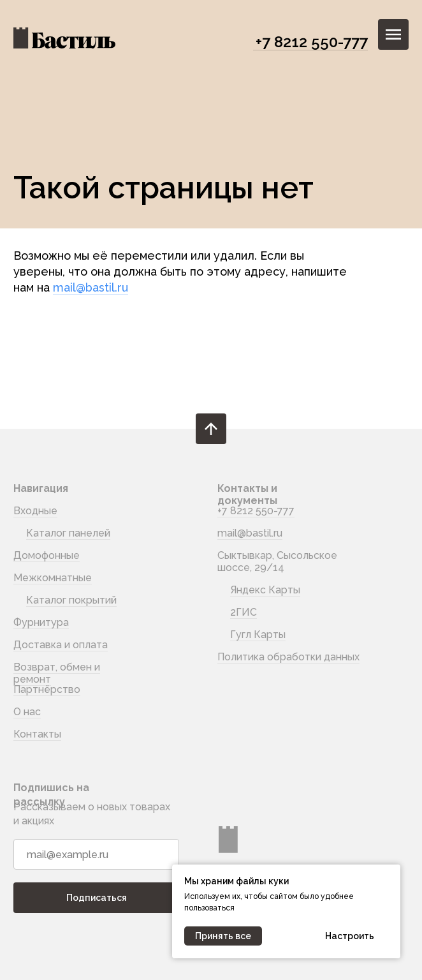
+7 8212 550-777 (312, 42)
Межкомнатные (53, 578)
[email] (96, 854)
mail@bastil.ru (91, 287)
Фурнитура (41, 622)
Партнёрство (47, 689)
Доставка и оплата (61, 645)
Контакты (37, 734)
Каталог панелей (68, 533)
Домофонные (47, 555)
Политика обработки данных (288, 657)
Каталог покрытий (71, 600)
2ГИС (244, 612)
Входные (35, 511)
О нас (27, 712)
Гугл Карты (258, 635)
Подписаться (97, 898)
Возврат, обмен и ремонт (57, 673)
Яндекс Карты (265, 590)
